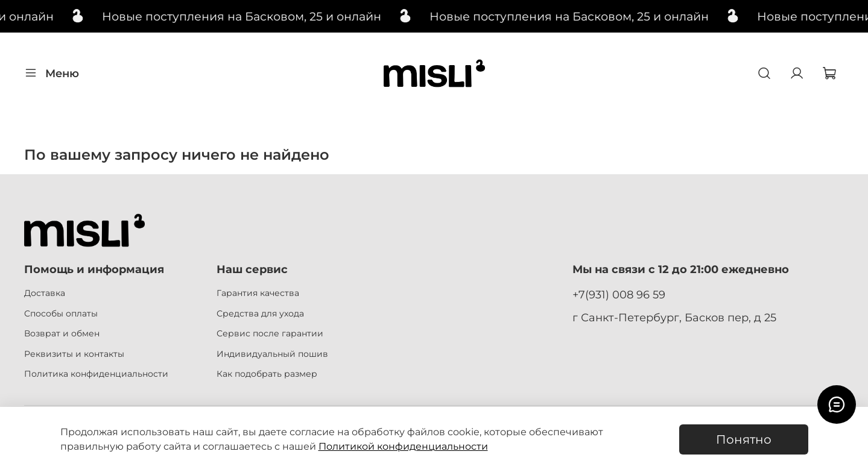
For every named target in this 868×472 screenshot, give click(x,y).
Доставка (45, 293)
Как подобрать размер (267, 374)
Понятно (744, 439)
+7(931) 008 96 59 (619, 294)
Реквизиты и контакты (74, 354)
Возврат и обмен (62, 333)
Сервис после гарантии (270, 333)
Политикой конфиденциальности (403, 446)
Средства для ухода (260, 313)
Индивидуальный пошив (272, 354)
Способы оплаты (61, 313)
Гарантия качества (258, 293)
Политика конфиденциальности (96, 374)
